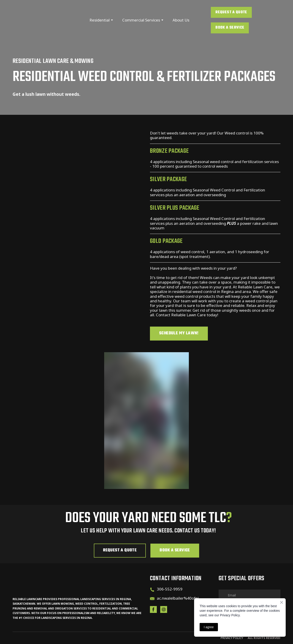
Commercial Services (141, 20)
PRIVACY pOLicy (232, 638)
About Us (181, 20)
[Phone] (152, 590)
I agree (209, 627)
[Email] (152, 599)
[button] (231, 12)
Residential (100, 20)
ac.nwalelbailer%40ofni (178, 598)
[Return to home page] (40, 20)
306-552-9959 (170, 589)
